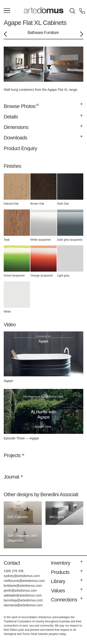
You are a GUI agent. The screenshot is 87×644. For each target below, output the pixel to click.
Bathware (35, 33)
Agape (12, 23)
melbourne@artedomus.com (24, 581)
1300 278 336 (14, 571)
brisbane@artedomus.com (23, 586)
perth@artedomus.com (20, 590)
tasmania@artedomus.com (23, 605)
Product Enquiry (20, 148)
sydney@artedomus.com (22, 576)
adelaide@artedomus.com (23, 595)
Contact (12, 563)
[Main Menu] (7, 11)
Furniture (51, 33)
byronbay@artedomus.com (23, 600)
